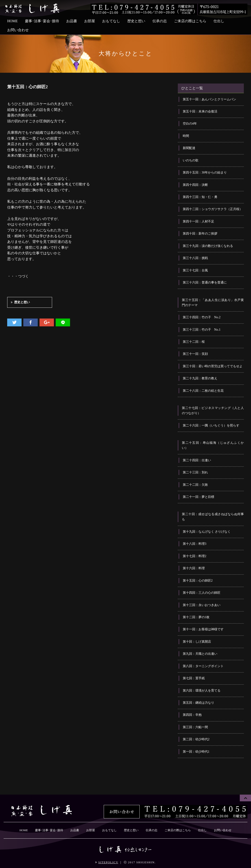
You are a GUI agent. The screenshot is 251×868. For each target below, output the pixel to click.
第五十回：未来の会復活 (200, 111)
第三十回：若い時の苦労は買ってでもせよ (213, 366)
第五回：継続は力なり (198, 703)
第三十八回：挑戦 (195, 258)
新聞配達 (189, 148)
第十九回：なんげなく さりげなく (207, 532)
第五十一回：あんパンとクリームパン (209, 99)
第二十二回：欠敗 (195, 485)
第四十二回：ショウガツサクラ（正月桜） (213, 209)
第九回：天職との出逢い (200, 654)
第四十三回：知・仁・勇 (200, 197)
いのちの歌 (191, 160)
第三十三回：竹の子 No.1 (202, 330)
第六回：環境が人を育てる (202, 690)
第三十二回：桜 (194, 342)
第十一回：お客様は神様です (203, 629)
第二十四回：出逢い (197, 460)
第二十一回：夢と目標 (198, 497)
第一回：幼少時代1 (196, 752)
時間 (186, 136)
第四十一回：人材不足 (198, 221)
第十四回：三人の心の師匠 (202, 593)
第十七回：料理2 (195, 556)
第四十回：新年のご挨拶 (200, 233)
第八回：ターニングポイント (203, 666)
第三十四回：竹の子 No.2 (202, 317)
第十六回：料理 (194, 568)
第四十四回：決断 (195, 185)
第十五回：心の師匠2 (198, 580)
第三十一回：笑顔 (195, 354)
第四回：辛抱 (192, 715)
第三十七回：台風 (195, 270)
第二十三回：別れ (195, 472)
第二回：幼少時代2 (196, 739)
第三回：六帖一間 (195, 727)
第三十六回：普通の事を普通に (205, 282)
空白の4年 (190, 123)
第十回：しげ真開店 (197, 642)
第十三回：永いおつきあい (202, 605)
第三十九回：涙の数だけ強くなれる (208, 246)
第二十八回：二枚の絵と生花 (203, 391)
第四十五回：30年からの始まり (205, 172)
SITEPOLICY (108, 862)
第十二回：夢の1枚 (196, 617)
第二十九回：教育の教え (200, 378)
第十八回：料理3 (195, 544)
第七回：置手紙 (194, 678)
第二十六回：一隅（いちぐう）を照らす (211, 425)
